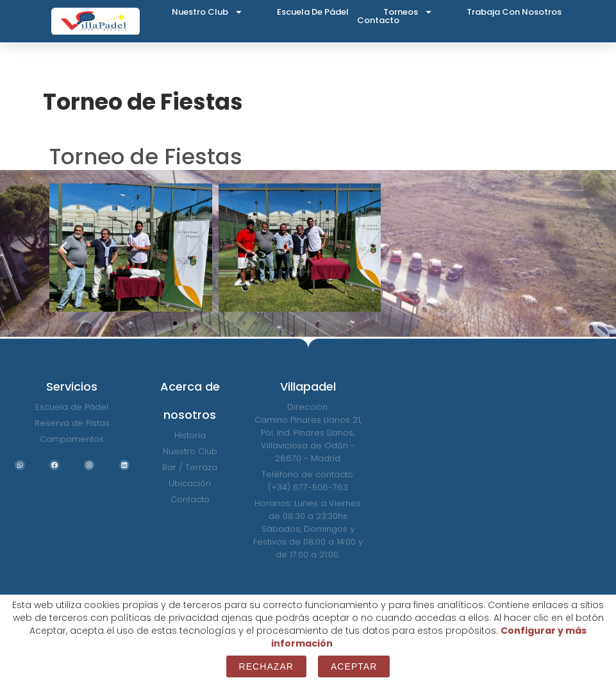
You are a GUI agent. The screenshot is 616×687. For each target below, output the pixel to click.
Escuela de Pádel (313, 12)
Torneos (408, 12)
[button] (64, 248)
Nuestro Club (207, 12)
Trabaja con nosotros (514, 12)
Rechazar (266, 666)
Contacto (378, 20)
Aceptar (354, 666)
